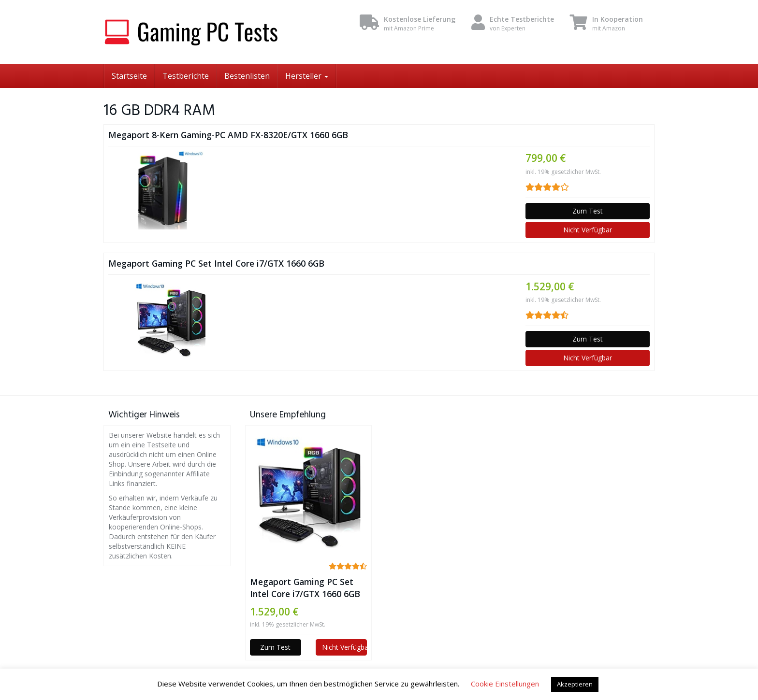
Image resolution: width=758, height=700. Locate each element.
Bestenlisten (247, 76)
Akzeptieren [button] (575, 684)
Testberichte (186, 76)
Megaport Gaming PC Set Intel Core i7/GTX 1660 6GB (216, 263)
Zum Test (588, 211)
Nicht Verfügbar (588, 230)
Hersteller (307, 76)
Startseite (129, 76)
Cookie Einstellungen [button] (505, 684)
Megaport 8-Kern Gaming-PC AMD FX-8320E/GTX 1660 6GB (228, 135)
